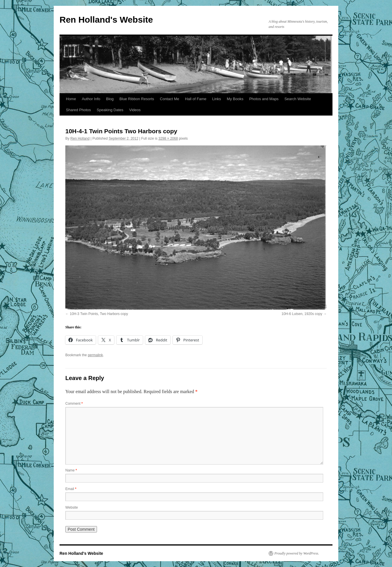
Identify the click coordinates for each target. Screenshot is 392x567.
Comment (74, 404)
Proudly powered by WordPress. (297, 553)
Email (71, 489)
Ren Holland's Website (106, 20)
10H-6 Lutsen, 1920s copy (302, 314)
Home (71, 99)
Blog (110, 99)
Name (71, 470)
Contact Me (170, 99)
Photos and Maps (264, 99)
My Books (235, 99)
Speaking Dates (110, 110)
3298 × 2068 (168, 138)
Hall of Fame (196, 99)
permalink (95, 355)
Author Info (91, 99)
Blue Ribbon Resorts (137, 99)
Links (217, 99)
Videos (135, 110)
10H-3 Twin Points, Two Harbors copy (99, 314)
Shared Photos (78, 110)
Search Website (298, 99)
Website (72, 507)
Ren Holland (80, 138)
